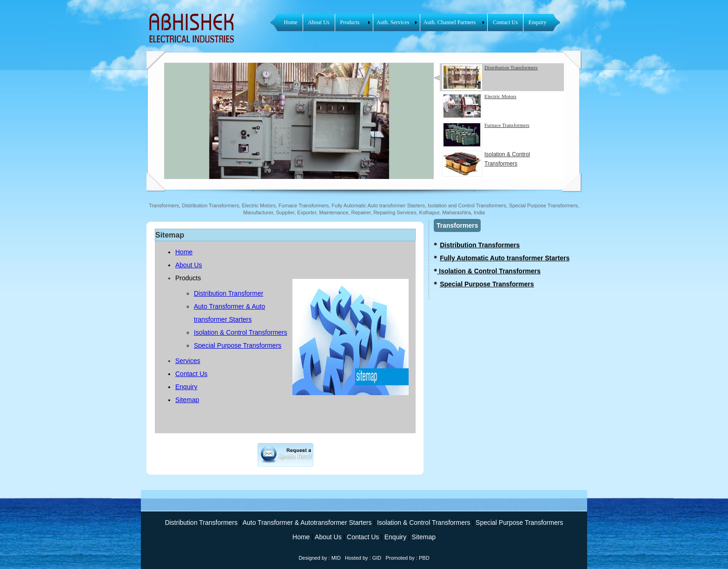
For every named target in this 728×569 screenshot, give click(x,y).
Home (184, 252)
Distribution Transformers (480, 245)
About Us (189, 265)
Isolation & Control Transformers (486, 164)
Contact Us (191, 374)
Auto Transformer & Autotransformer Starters (308, 523)
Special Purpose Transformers (238, 345)
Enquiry (186, 387)
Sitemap (187, 400)
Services (188, 361)
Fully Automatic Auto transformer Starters (505, 258)
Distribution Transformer (228, 293)
